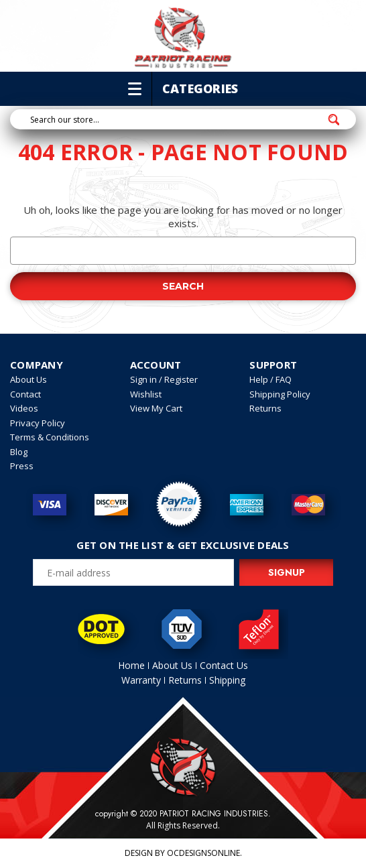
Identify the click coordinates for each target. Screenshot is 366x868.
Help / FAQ (270, 379)
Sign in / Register (164, 379)
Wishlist (146, 394)
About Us (28, 379)
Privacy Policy (38, 423)
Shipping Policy (280, 394)
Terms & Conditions (50, 437)
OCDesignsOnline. (204, 853)
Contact (25, 394)
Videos (24, 408)
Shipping (227, 680)
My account (291, 54)
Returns (265, 408)
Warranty (141, 680)
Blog (19, 452)
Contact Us (224, 665)
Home (131, 665)
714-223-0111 (52, 54)
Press (22, 466)
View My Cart (156, 408)
